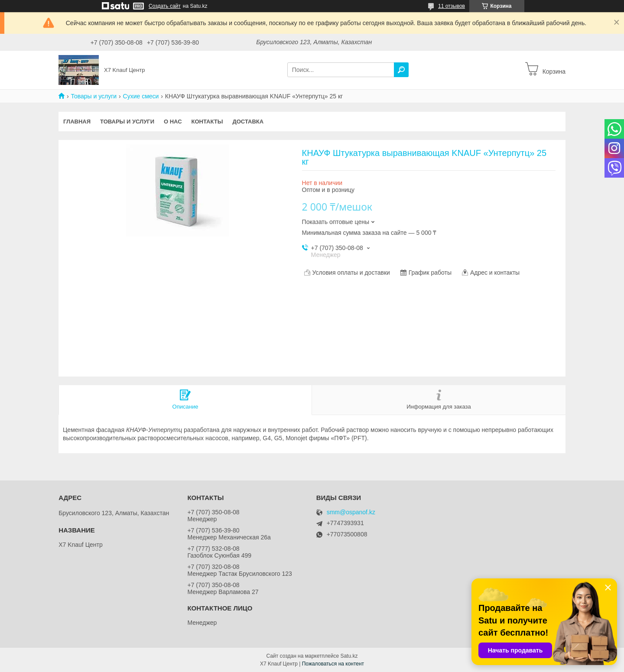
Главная (77, 122)
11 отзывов (452, 6)
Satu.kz (349, 656)
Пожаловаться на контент (333, 664)
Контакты (207, 122)
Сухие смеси (141, 96)
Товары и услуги (94, 96)
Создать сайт (165, 6)
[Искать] (401, 70)
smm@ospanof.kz (351, 512)
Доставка (248, 122)
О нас (173, 122)
